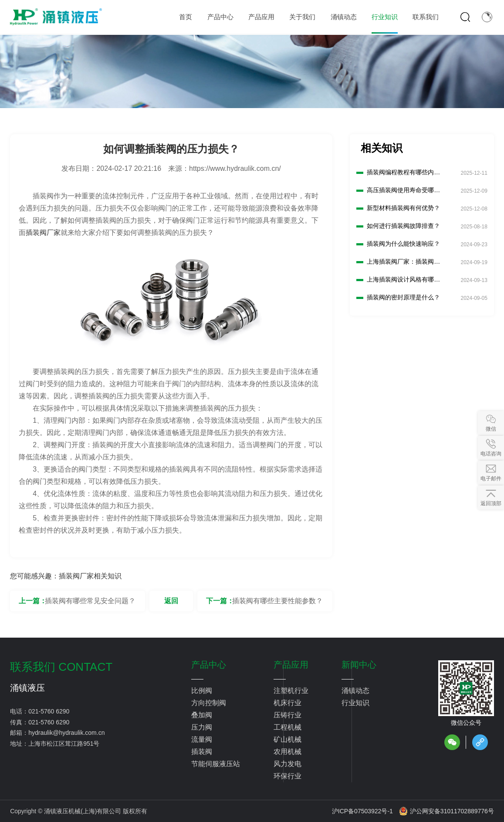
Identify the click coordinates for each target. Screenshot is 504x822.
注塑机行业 (291, 691)
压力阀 (202, 727)
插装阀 (202, 752)
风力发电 (288, 764)
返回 (171, 601)
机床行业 (288, 703)
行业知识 (355, 703)
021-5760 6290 (49, 711)
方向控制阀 (209, 703)
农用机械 (288, 752)
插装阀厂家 (43, 233)
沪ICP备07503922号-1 (362, 811)
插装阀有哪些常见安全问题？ (90, 601)
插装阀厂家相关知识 (90, 576)
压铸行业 (288, 715)
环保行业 (288, 776)
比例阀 (202, 691)
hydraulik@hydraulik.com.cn (66, 733)
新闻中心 (359, 665)
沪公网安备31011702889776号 (446, 811)
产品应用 (291, 665)
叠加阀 (202, 715)
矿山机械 (288, 739)
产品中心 (209, 665)
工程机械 (288, 727)
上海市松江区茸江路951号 (64, 744)
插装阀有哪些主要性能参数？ (277, 601)
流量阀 (202, 739)
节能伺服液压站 (216, 764)
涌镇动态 (355, 691)
